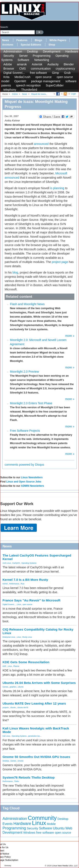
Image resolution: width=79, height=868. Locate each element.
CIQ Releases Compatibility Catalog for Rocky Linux (38, 631)
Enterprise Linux (9, 637)
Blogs (38, 40)
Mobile (51, 824)
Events (8, 824)
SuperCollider (55, 85)
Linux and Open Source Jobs (24, 482)
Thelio (17, 781)
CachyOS (16, 563)
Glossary (8, 866)
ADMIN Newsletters (32, 486)
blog (15, 272)
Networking (42, 60)
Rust (22, 584)
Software (23, 60)
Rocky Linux (27, 637)
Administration (13, 51)
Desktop (33, 51)
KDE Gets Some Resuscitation (26, 662)
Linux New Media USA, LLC (65, 866)
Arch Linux (7, 563)
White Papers (58, 40)
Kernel (5, 584)
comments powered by (24, 465)
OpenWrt (20, 81)
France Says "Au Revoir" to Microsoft (31, 600)
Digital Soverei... (14, 73)
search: (4, 27)
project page (60, 262)
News (6, 40)
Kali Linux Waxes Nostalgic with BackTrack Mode (36, 730)
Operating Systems (29, 563)
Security (9, 56)
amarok (22, 64)
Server (23, 56)
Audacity (53, 64)
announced (41, 144)
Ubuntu (21, 687)
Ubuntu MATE (23, 708)
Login (74, 94)
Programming (42, 56)
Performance (14, 584)
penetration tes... (35, 736)
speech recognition (28, 85)
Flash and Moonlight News (27, 304)
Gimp (56, 73)
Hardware (72, 51)
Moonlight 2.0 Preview (24, 372)
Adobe (8, 64)
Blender (69, 64)
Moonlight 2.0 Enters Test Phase (31, 403)
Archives (8, 45)
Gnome (21, 761)
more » (70, 336)
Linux (19, 604)
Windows (29, 833)
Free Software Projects (25, 431)
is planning (57, 188)
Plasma (16, 666)
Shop (52, 45)
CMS (22, 69)
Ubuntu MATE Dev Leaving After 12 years (34, 703)
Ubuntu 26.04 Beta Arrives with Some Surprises (39, 683)
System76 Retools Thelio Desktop (29, 777)
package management (46, 81)
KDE (4, 666)
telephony (10, 90)
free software (38, 73)
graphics (13, 687)
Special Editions (31, 45)
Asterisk (37, 64)
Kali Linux (6, 736)
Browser (9, 69)
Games (5, 687)
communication (41, 69)
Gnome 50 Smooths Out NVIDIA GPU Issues (36, 757)
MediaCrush (22, 77)
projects (6, 708)
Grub (67, 73)
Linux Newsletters (32, 477)
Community (42, 818)
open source (44, 77)
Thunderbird (29, 90)
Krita (6, 77)
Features (22, 40)
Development (52, 51)
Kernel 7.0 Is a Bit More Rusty (25, 580)
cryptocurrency (65, 69)
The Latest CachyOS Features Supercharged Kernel (37, 557)
